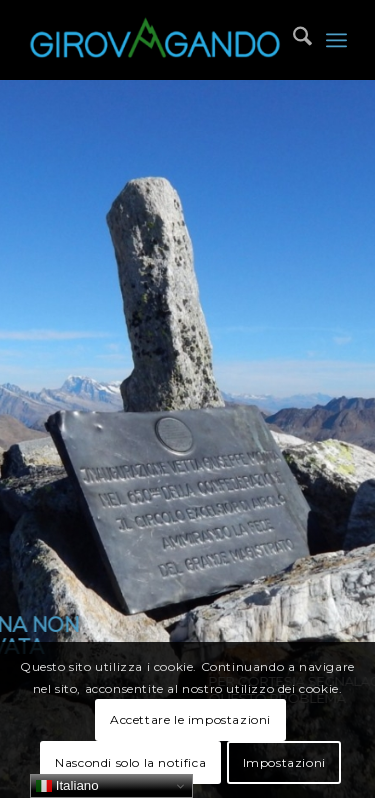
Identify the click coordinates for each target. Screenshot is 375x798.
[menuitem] (292, 40)
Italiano (67, 786)
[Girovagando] (155, 40)
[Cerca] (292, 40)
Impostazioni (284, 762)
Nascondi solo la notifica (130, 762)
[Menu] (336, 40)
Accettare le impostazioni (190, 719)
